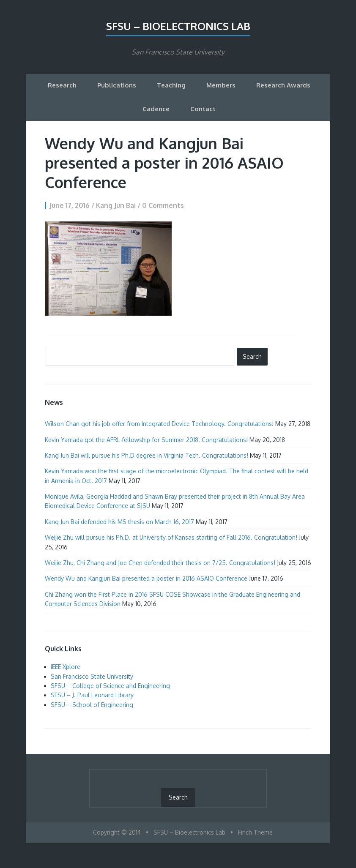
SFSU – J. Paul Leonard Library (92, 695)
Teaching (171, 85)
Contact (203, 109)
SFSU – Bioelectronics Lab (178, 26)
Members (221, 85)
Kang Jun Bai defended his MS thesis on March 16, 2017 (119, 522)
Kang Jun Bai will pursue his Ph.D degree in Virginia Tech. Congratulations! (147, 455)
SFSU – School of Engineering (92, 705)
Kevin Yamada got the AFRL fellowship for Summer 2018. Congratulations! (146, 440)
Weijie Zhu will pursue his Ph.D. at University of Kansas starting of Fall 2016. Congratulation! (171, 537)
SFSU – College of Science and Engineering (110, 686)
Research (62, 85)
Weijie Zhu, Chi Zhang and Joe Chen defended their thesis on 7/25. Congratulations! (160, 563)
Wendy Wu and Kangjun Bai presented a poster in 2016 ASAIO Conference (146, 578)
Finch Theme (255, 832)
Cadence (156, 109)
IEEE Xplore (66, 667)
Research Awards (283, 85)
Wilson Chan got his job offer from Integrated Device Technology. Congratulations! (159, 424)
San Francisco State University (92, 676)
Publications (117, 85)
